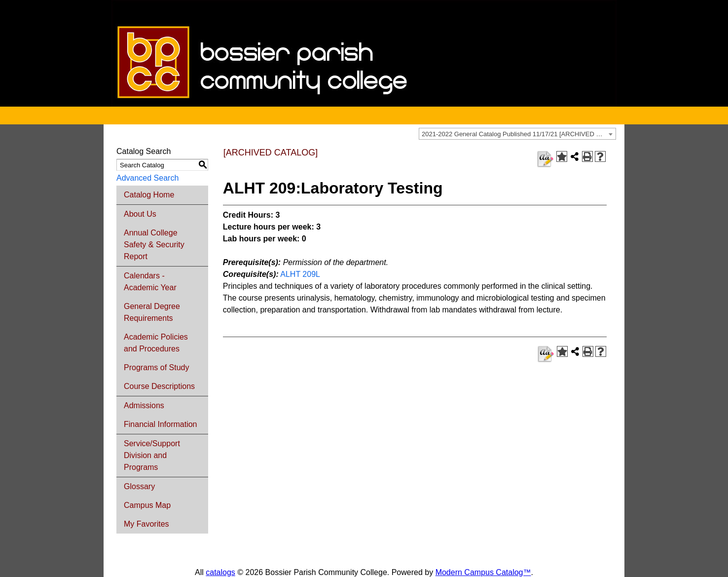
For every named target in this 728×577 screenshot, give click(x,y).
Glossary (139, 486)
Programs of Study (157, 367)
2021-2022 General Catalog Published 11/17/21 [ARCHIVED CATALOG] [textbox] (519, 134)
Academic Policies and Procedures (156, 343)
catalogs (220, 572)
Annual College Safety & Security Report (154, 245)
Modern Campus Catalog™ (483, 572)
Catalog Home (149, 195)
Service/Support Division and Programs (152, 455)
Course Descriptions (159, 386)
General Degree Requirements (152, 312)
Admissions (144, 405)
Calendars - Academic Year (150, 282)
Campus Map (147, 505)
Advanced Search (147, 178)
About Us (140, 214)
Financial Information (161, 424)
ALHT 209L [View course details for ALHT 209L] (300, 274)
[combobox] (517, 134)
